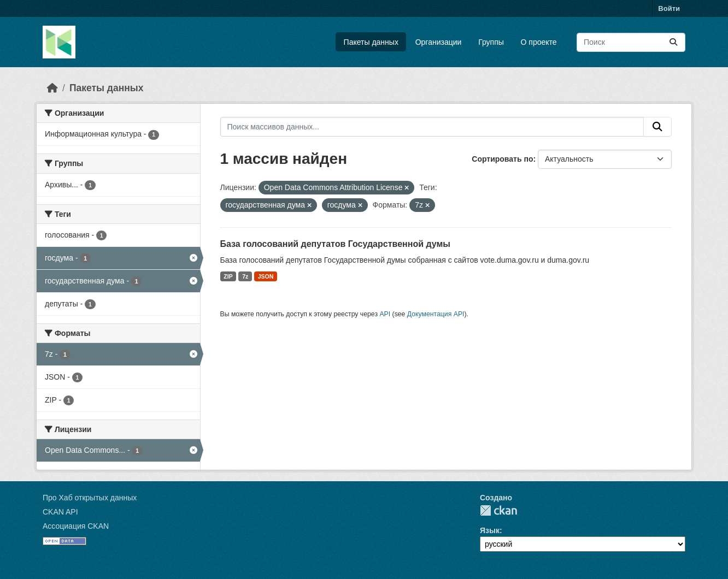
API (385, 314)
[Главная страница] (52, 88)
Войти (669, 8)
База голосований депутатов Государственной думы (335, 244)
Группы (491, 42)
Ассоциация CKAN (76, 526)
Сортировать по (502, 159)
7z (245, 276)
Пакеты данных (371, 42)
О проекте (539, 42)
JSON (266, 276)
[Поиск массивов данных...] (631, 42)
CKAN (498, 510)
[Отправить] (673, 42)
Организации (439, 42)
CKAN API (60, 512)
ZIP (228, 276)
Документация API (436, 314)
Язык (490, 530)
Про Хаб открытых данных (90, 498)
